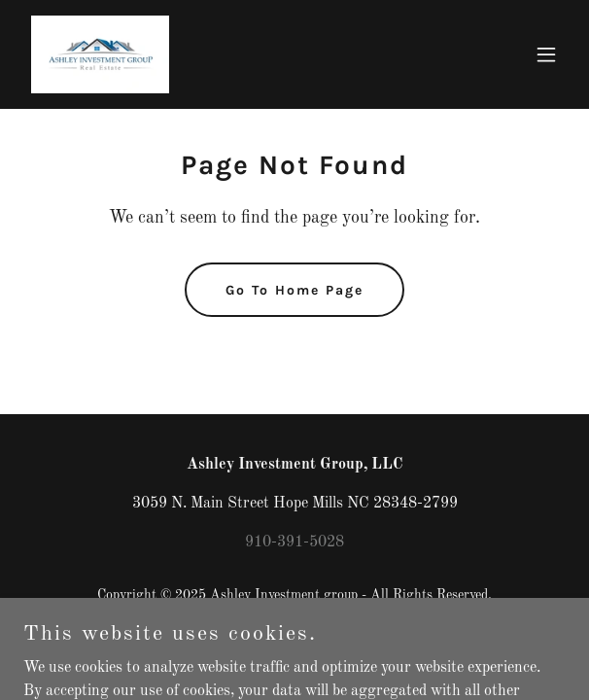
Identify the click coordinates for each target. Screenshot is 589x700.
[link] (100, 54)
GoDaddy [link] (330, 623)
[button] (546, 54)
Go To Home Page (294, 290)
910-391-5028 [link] (294, 542)
